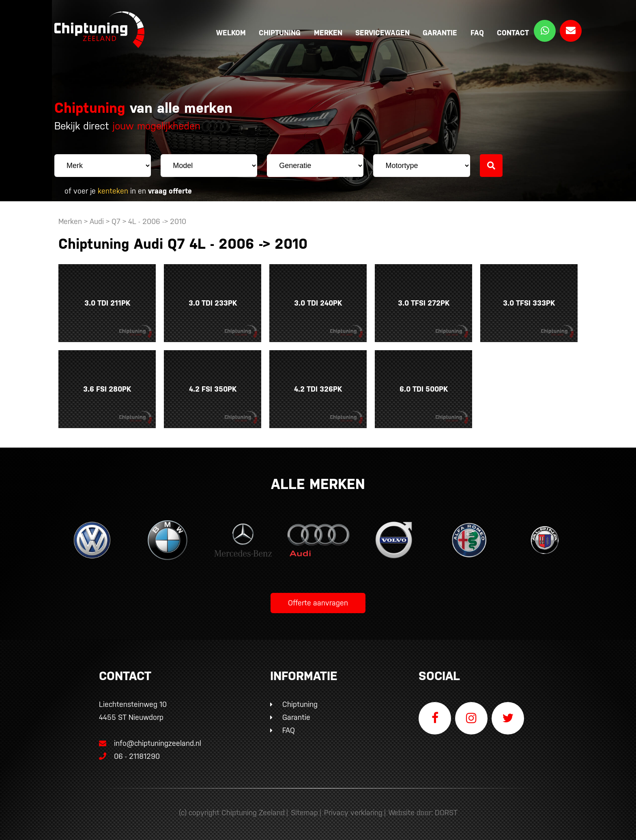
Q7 (116, 221)
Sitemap (304, 813)
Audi (97, 221)
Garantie (440, 33)
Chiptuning (280, 33)
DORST (446, 813)
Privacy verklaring (353, 813)
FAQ (477, 33)
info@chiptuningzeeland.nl (150, 743)
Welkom (231, 33)
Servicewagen (382, 33)
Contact (513, 33)
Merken (328, 33)
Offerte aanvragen (318, 603)
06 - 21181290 (129, 756)
